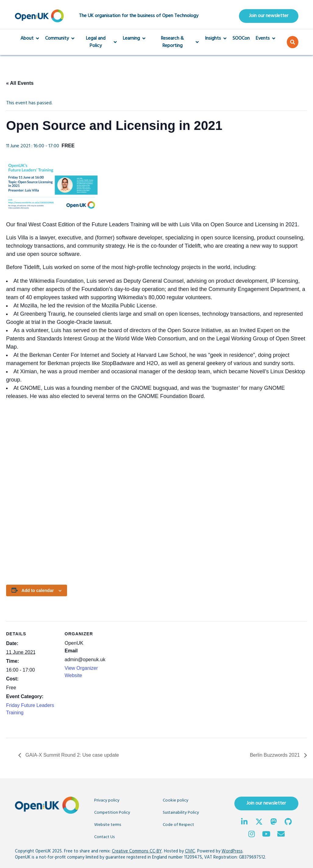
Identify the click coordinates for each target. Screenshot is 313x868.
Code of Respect (178, 825)
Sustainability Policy (181, 813)
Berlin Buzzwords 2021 (276, 755)
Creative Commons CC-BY (137, 851)
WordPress (232, 851)
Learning (134, 38)
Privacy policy (107, 800)
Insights (216, 38)
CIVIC (190, 851)
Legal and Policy (99, 42)
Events (265, 38)
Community (60, 38)
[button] (293, 42)
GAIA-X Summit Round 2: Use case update (71, 755)
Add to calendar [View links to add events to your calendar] (38, 590)
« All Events (20, 83)
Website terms (108, 825)
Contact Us (104, 837)
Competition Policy (112, 813)
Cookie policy (176, 800)
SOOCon (241, 38)
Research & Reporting (175, 42)
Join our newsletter (269, 16)
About (30, 38)
